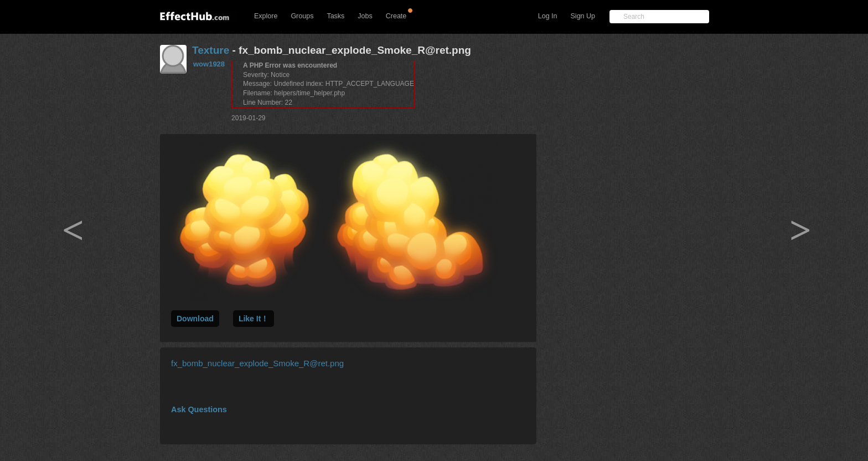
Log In (548, 16)
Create (396, 16)
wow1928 (209, 64)
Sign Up (583, 16)
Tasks (335, 16)
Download (195, 319)
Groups (302, 16)
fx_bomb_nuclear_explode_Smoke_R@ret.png (257, 363)
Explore (266, 16)
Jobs (365, 16)
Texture (211, 50)
